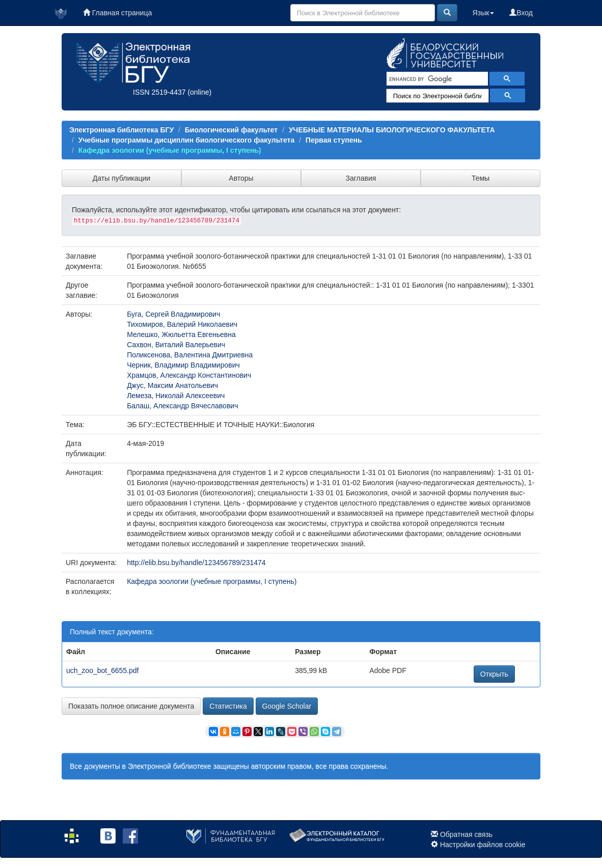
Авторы (241, 178)
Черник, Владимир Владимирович (183, 365)
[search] (436, 79)
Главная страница (117, 13)
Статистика (228, 706)
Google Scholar (287, 706)
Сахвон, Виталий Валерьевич (176, 345)
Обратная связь (466, 834)
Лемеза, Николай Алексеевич (176, 396)
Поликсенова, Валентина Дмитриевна (190, 355)
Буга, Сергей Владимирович (173, 314)
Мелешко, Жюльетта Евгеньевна (181, 334)
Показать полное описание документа (131, 706)
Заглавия (361, 178)
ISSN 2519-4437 (159, 92)
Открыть (494, 674)
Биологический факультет (231, 130)
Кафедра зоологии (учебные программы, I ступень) (170, 150)
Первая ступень (334, 140)
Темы (481, 178)
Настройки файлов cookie (483, 845)
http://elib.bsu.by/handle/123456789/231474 (196, 563)
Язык (484, 13)
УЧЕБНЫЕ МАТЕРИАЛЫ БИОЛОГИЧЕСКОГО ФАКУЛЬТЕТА (392, 130)
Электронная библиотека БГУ (121, 130)
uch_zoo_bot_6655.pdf (102, 670)
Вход (521, 13)
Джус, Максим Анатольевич (172, 385)
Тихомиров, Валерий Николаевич (182, 324)
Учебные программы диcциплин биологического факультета (186, 140)
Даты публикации (121, 178)
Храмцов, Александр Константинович (189, 375)
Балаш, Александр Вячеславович (182, 406)
